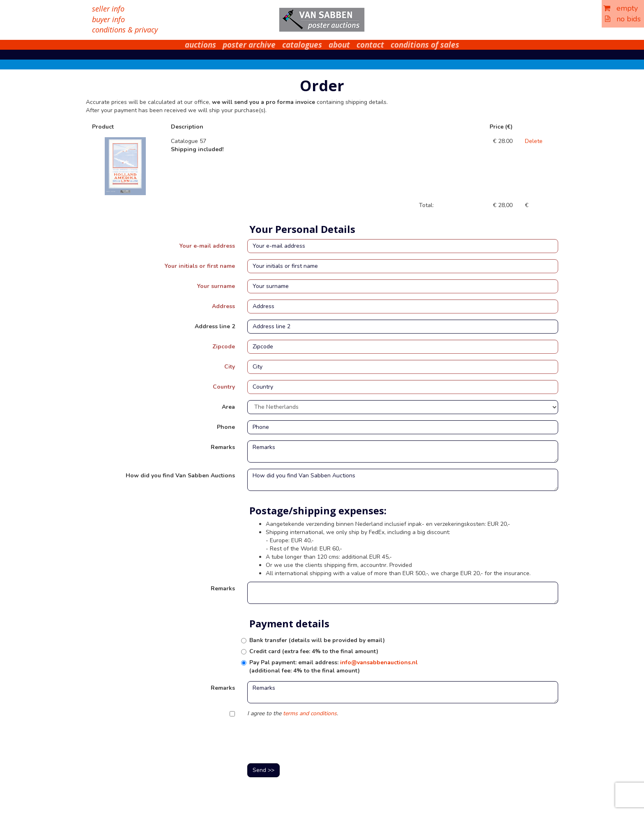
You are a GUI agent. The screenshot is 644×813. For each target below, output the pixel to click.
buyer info (108, 19)
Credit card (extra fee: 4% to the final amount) (314, 651)
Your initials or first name (200, 266)
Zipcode (224, 347)
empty (621, 8)
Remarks (223, 447)
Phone (226, 427)
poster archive (249, 45)
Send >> (263, 770)
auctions (200, 45)
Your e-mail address (207, 246)
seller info (108, 9)
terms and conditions (310, 713)
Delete (534, 141)
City (230, 367)
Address (223, 306)
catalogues (302, 45)
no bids (623, 19)
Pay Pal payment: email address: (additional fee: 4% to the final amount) (333, 667)
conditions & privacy (125, 30)
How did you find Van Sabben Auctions (180, 476)
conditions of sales (425, 45)
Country (224, 387)
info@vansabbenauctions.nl (379, 662)
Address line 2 (215, 326)
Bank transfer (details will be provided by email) (317, 640)
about (339, 45)
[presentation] (310, 741)
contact (370, 45)
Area (228, 407)
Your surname (216, 286)
